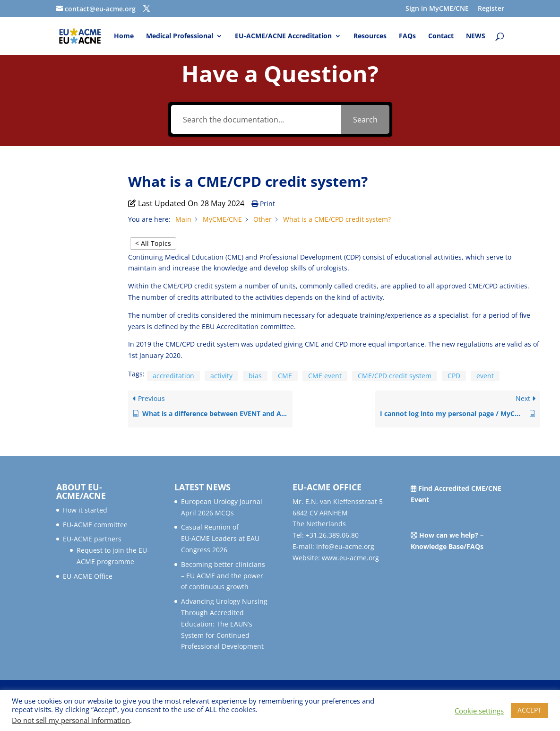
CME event (325, 376)
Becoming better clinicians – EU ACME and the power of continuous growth (223, 576)
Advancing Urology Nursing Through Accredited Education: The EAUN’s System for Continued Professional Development (224, 624)
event (485, 376)
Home (124, 36)
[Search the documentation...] (256, 119)
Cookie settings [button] (479, 711)
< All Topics (153, 243)
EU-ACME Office (88, 576)
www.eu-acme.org (350, 558)
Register (491, 9)
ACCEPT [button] (530, 710)
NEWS (476, 36)
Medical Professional (180, 36)
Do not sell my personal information (71, 720)
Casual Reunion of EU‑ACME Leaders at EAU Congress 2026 (220, 538)
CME (285, 376)
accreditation (173, 376)
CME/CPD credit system (395, 376)
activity (221, 376)
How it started (85, 510)
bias (255, 376)
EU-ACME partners (92, 539)
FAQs (407, 36)
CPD (454, 376)
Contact (441, 36)
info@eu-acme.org (345, 546)
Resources (370, 36)
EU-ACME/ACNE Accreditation (283, 36)
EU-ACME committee (95, 525)
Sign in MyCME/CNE (437, 9)
